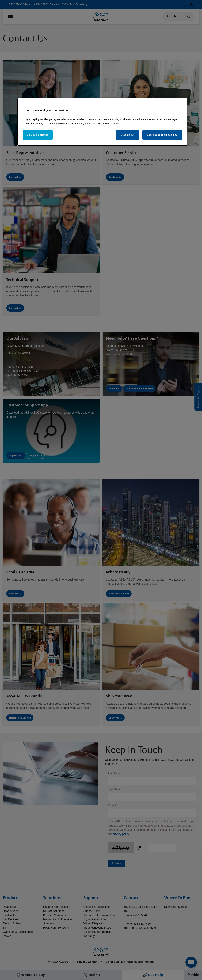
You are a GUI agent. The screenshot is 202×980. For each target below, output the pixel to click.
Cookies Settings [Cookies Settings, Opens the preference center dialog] (38, 135)
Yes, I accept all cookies (162, 135)
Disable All (128, 135)
